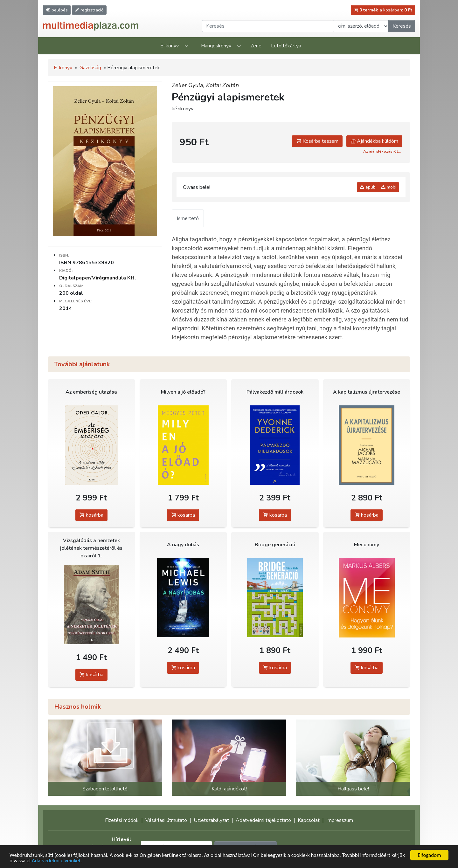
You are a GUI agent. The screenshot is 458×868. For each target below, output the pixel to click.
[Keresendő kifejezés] (267, 26)
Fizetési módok (122, 820)
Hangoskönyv (216, 46)
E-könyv (170, 46)
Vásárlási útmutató (166, 820)
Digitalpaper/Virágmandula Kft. (97, 278)
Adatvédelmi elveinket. (57, 861)
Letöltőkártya (286, 46)
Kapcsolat (309, 820)
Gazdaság (90, 68)
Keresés (402, 26)
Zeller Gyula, (189, 85)
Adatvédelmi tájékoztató (263, 820)
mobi (389, 187)
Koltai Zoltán (222, 85)
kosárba (91, 515)
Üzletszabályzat (211, 820)
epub (368, 187)
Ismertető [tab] (188, 218)
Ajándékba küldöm (374, 141)
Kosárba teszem (317, 141)
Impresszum (340, 820)
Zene (256, 46)
